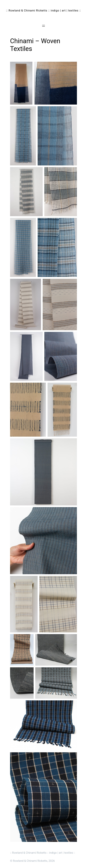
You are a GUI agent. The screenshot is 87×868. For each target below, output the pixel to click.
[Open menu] (43, 26)
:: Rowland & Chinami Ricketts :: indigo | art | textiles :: (43, 11)
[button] (21, 83)
